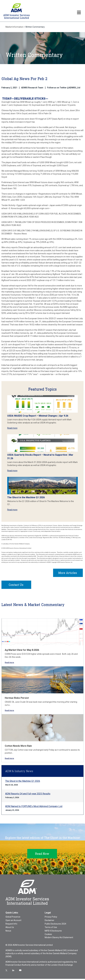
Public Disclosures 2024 (55, 925)
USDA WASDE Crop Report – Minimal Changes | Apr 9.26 (38, 416)
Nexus (8, 932)
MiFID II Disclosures (53, 932)
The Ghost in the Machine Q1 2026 (26, 497)
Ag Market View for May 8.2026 (22, 651)
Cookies (48, 935)
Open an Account (13, 921)
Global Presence (13, 918)
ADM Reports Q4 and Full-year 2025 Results (28, 795)
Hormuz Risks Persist (17, 699)
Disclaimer (49, 921)
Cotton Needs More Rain (18, 747)
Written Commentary (35, 27)
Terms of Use (51, 928)
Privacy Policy (51, 918)
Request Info (11, 925)
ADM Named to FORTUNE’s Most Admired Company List (34, 807)
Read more (12, 428)
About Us (10, 928)
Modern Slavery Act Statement (59, 939)
